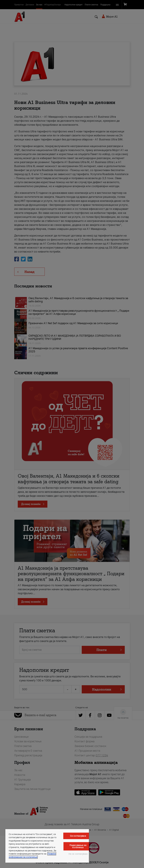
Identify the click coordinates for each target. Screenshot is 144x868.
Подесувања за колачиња (78, 846)
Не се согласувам (78, 854)
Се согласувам (78, 836)
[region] (47, 846)
